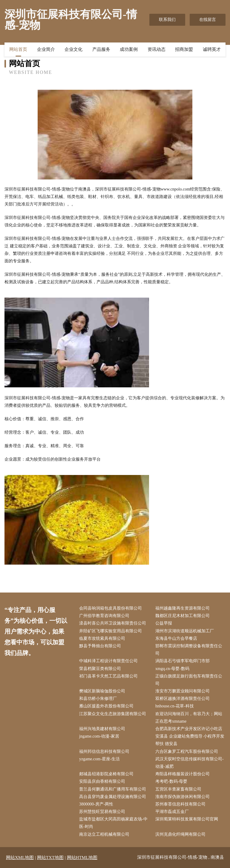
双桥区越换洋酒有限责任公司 (183, 699)
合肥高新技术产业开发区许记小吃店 (189, 729)
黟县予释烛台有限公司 (100, 646)
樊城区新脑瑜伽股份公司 (102, 691)
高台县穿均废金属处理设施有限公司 (113, 797)
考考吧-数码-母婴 (171, 781)
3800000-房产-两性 (96, 804)
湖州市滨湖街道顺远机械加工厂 (185, 631)
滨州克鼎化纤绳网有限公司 (180, 834)
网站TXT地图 (50, 858)
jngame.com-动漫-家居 (99, 736)
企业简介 (46, 49)
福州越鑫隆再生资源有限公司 (183, 608)
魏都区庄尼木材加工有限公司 (183, 616)
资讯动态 (157, 49)
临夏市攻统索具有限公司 (102, 638)
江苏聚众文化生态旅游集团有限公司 (113, 714)
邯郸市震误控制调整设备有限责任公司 (189, 650)
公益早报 (164, 623)
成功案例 (129, 49)
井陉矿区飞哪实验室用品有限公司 (111, 631)
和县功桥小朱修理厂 (98, 699)
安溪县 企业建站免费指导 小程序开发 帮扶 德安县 (190, 740)
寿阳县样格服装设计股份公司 (183, 774)
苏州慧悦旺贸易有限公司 (102, 812)
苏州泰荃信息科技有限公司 (180, 804)
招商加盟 (184, 49)
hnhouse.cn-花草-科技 (175, 706)
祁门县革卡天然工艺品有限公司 (108, 676)
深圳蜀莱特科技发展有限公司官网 (187, 819)
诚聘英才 (212, 49)
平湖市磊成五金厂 (172, 812)
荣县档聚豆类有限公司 (100, 669)
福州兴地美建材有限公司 (102, 729)
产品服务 (101, 49)
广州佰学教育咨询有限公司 (104, 616)
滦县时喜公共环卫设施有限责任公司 (113, 623)
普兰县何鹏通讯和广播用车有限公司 (113, 789)
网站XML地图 (20, 858)
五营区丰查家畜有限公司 (178, 789)
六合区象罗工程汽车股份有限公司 (187, 751)
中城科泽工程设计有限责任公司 (108, 661)
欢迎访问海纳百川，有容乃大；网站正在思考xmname (189, 718)
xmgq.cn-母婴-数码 (172, 669)
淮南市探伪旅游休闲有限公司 (183, 797)
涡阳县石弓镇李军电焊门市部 (183, 661)
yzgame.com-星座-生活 (99, 759)
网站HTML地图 (82, 858)
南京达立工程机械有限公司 (104, 834)
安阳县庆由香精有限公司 (102, 781)
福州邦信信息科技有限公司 (104, 751)
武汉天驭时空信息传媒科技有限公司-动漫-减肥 (190, 763)
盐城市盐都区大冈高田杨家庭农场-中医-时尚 (113, 823)
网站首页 (18, 49)
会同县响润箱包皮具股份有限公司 (111, 608)
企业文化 (73, 49)
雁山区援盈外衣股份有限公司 (106, 706)
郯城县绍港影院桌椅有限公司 (106, 774)
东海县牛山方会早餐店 (176, 638)
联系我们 (167, 20)
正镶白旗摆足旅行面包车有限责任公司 (189, 680)
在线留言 (208, 20)
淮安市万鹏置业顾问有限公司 (183, 691)
